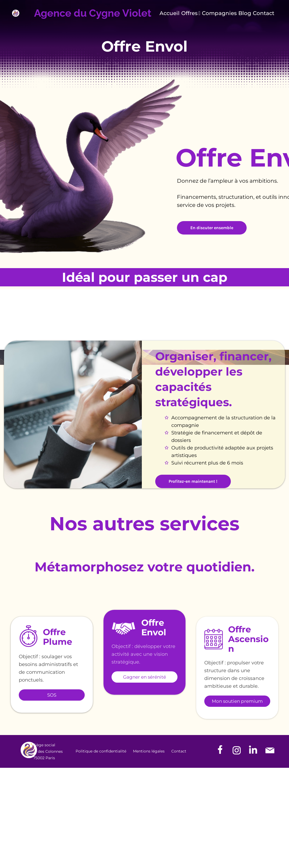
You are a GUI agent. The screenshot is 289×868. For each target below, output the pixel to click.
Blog (245, 13)
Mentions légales (149, 751)
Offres (191, 13)
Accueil (170, 13)
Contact (264, 13)
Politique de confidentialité (101, 751)
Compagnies (219, 13)
